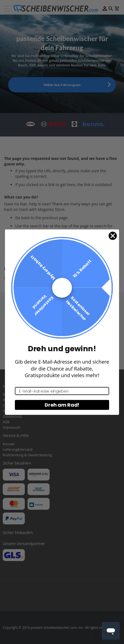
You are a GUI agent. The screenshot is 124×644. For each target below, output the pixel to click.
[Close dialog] (113, 236)
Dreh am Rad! (62, 405)
